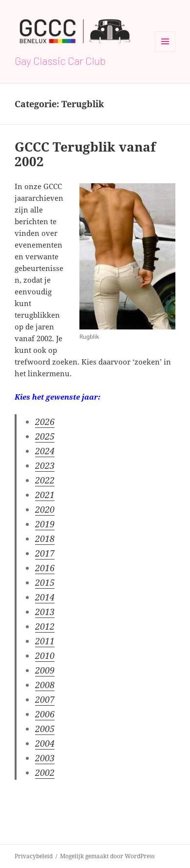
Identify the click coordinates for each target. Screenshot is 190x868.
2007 (45, 699)
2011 (45, 641)
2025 (45, 436)
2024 (45, 451)
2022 (45, 480)
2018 (45, 539)
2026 (45, 422)
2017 (45, 553)
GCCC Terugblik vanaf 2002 (85, 154)
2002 (45, 772)
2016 (45, 568)
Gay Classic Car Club (60, 60)
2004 (45, 743)
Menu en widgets (165, 51)
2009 (45, 670)
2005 (45, 729)
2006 (45, 714)
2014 (45, 597)
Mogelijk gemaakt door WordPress (107, 856)
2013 (45, 612)
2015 (45, 582)
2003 (45, 758)
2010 (45, 656)
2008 (45, 685)
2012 (45, 626)
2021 (45, 495)
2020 (45, 509)
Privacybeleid (34, 856)
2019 (45, 524)
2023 (45, 465)
